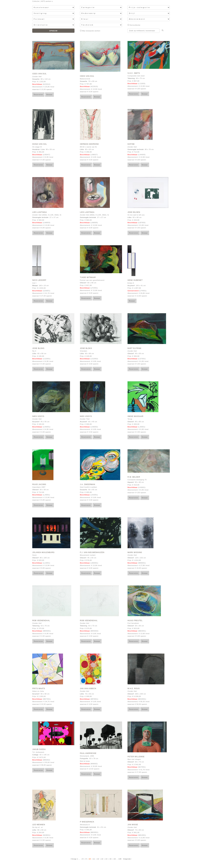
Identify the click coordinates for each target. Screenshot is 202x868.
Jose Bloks (38, 348)
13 (102, 859)
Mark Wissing (135, 552)
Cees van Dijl (39, 74)
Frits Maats (39, 689)
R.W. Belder (134, 477)
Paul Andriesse (88, 753)
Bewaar (49, 95)
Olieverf (83, 283)
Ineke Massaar (135, 416)
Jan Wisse (133, 825)
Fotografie (84, 758)
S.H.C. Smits (134, 73)
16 (115, 859)
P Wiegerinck (87, 822)
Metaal (35, 286)
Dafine (131, 144)
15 (111, 859)
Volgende (127, 859)
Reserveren (38, 95)
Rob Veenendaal (41, 621)
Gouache (36, 79)
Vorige (74, 859)
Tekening (131, 78)
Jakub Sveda (39, 749)
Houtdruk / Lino (39, 149)
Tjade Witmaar (88, 277)
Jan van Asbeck (88, 689)
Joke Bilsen (134, 212)
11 (94, 859)
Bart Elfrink (134, 348)
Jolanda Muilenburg (43, 552)
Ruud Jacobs (39, 484)
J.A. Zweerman (88, 484)
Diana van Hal (40, 144)
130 (120, 859)
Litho (82, 149)
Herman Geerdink (89, 144)
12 (98, 859)
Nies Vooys (38, 416)
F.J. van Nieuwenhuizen (92, 552)
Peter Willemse (136, 757)
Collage (35, 755)
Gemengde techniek (136, 149)
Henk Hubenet (135, 280)
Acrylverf (131, 286)
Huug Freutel (135, 621)
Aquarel (131, 482)
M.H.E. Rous (134, 689)
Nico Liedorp (39, 280)
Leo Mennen (39, 825)
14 (106, 859)
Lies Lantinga (39, 212)
